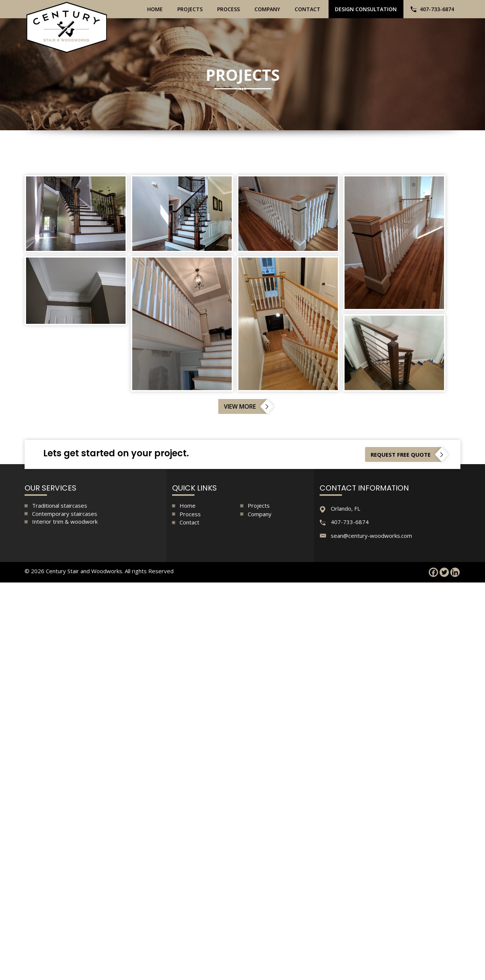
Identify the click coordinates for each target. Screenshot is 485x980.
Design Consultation (366, 9)
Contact (308, 9)
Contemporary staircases (65, 514)
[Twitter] (444, 572)
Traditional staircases (60, 505)
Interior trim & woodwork (65, 521)
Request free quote (401, 454)
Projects (190, 9)
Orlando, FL (345, 508)
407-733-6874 (437, 9)
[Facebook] (433, 572)
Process (229, 9)
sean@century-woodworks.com (371, 536)
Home (155, 9)
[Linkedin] (455, 572)
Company (267, 9)
